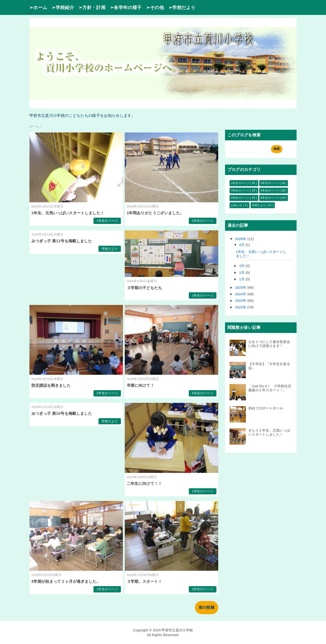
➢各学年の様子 (126, 7)
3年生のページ (203, 296)
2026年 (241, 239)
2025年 (241, 287)
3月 (242, 266)
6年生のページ (203, 393)
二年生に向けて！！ (144, 484)
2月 (242, 272)
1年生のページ (107, 221)
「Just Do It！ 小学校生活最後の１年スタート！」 (270, 388)
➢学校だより (182, 7)
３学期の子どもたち (146, 288)
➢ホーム (38, 7)
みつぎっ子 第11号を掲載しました (62, 241)
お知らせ (237, 205)
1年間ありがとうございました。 (155, 213)
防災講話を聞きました (51, 386)
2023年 (241, 301)
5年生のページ (107, 393)
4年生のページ (270, 191)
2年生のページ (203, 221)
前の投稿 (207, 607)
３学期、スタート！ (146, 581)
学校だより (110, 249)
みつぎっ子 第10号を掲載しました (62, 414)
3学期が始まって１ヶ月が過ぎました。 (66, 581)
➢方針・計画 (92, 7)
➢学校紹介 (63, 7)
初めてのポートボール (266, 408)
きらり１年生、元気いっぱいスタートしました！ (269, 432)
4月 (242, 245)
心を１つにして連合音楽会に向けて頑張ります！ (269, 344)
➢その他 (155, 7)
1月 (242, 279)
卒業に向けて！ (140, 386)
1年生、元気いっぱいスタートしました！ (68, 213)
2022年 (241, 307)
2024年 (241, 294)
